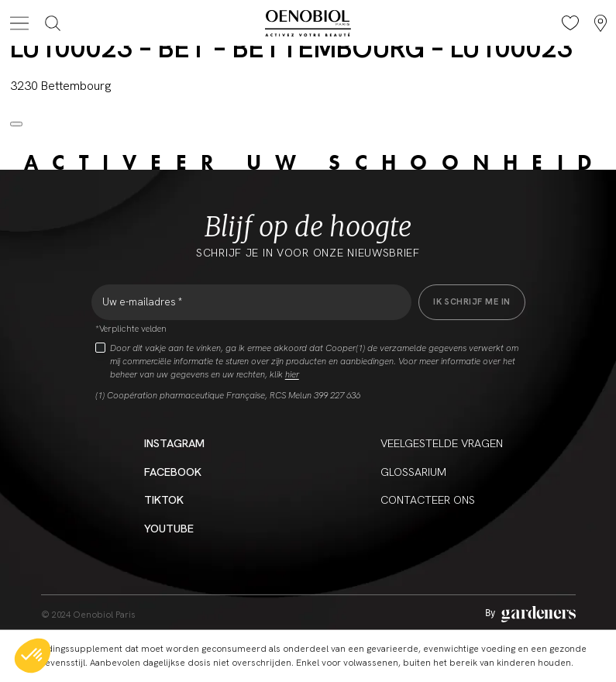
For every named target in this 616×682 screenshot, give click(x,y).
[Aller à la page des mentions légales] (530, 614)
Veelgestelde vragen (442, 443)
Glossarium (413, 472)
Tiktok (164, 499)
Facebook (173, 472)
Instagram (174, 443)
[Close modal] (16, 124)
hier (292, 374)
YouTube (169, 528)
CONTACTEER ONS (428, 499)
